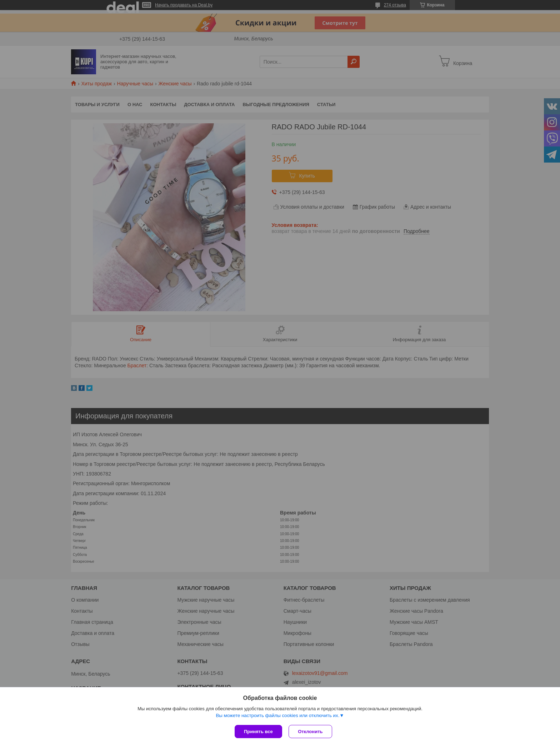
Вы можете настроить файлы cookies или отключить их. (277, 716)
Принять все (258, 732)
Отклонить (311, 732)
